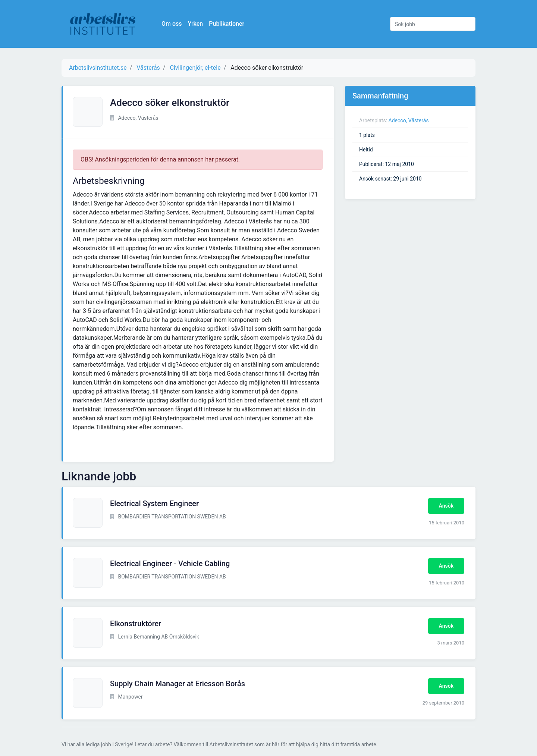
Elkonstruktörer (136, 624)
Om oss (172, 24)
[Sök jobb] (433, 24)
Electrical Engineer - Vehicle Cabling (170, 564)
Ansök (446, 506)
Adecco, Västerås (409, 120)
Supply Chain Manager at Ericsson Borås (178, 684)
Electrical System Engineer (154, 504)
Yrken (195, 24)
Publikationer (227, 24)
